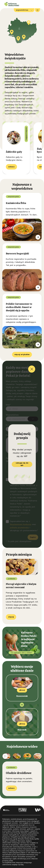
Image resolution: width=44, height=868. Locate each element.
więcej (11, 617)
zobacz (11, 167)
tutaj (22, 865)
